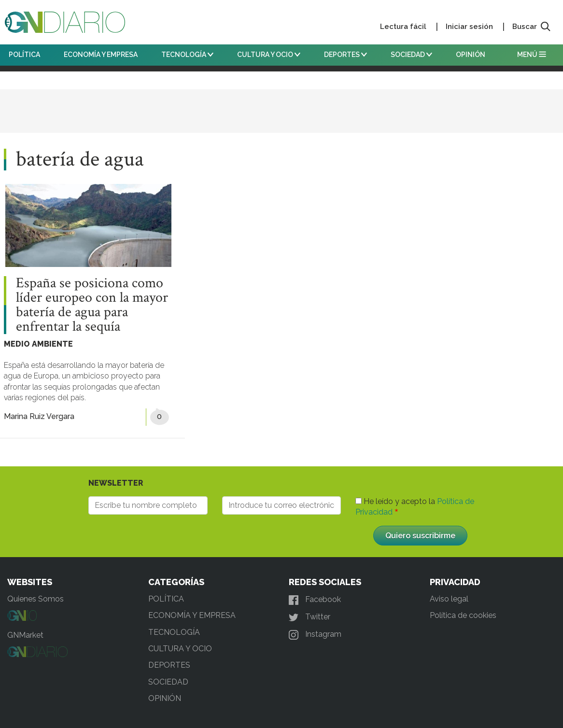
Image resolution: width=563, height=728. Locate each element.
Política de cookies (463, 615)
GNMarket (25, 635)
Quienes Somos (35, 599)
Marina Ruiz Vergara (39, 416)
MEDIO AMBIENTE (38, 344)
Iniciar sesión (469, 27)
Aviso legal (449, 599)
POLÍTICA (24, 55)
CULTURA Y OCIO (269, 55)
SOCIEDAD (411, 55)
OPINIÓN (471, 55)
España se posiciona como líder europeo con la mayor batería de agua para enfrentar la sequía (92, 305)
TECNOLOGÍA (187, 55)
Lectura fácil (403, 27)
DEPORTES (345, 55)
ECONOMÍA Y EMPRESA (101, 55)
